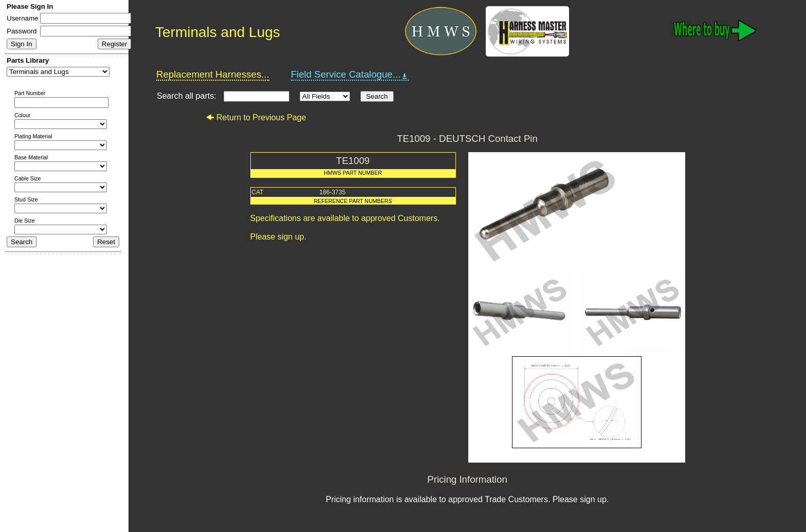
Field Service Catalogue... (350, 75)
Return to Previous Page (256, 117)
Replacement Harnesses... (213, 74)
